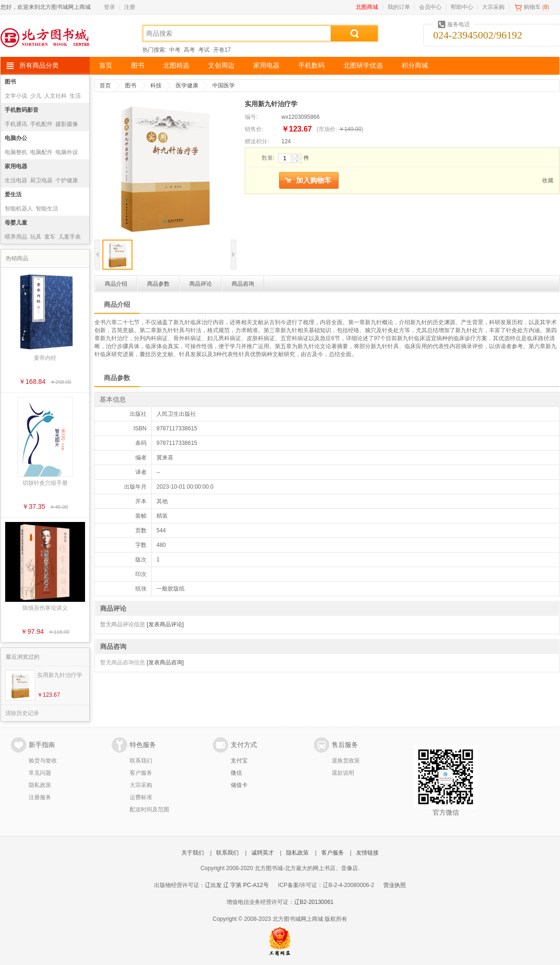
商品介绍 (116, 284)
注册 (130, 7)
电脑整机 (16, 152)
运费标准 (141, 797)
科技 (156, 86)
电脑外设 (67, 152)
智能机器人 (19, 209)
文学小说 (16, 96)
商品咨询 (243, 284)
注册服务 (40, 797)
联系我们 (141, 761)
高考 (189, 50)
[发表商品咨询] (165, 662)
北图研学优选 (363, 66)
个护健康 (67, 180)
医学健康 (187, 86)
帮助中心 (462, 7)
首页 (106, 66)
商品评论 (201, 284)
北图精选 (176, 66)
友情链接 (367, 853)
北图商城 (367, 7)
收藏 (548, 180)
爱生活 (13, 195)
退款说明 (343, 773)
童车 (50, 237)
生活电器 (16, 180)
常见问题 (40, 773)
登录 (109, 7)
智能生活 (47, 209)
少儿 (36, 96)
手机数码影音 (22, 110)
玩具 (36, 237)
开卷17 (222, 50)
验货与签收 (43, 761)
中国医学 (224, 86)
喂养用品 (16, 237)
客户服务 (141, 773)
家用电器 (266, 66)
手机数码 (311, 66)
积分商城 (415, 66)
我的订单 (399, 7)
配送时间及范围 (149, 809)
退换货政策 (346, 761)
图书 (138, 66)
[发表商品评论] (165, 624)
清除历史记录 (22, 713)
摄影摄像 (67, 124)
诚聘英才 (263, 853)
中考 (175, 50)
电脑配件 (41, 152)
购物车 (532, 7)
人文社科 (55, 96)
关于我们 (193, 853)
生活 (75, 96)
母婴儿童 (16, 223)
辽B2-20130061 (314, 902)
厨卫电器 (41, 180)
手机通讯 (16, 124)
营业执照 (395, 885)
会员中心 (430, 7)
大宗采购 (493, 7)
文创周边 (221, 66)
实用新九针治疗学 (60, 675)
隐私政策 (40, 785)
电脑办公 (16, 138)
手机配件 (41, 124)
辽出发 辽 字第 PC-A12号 (237, 885)
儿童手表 (70, 237)
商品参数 (158, 284)
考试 (204, 50)
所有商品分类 (39, 66)
